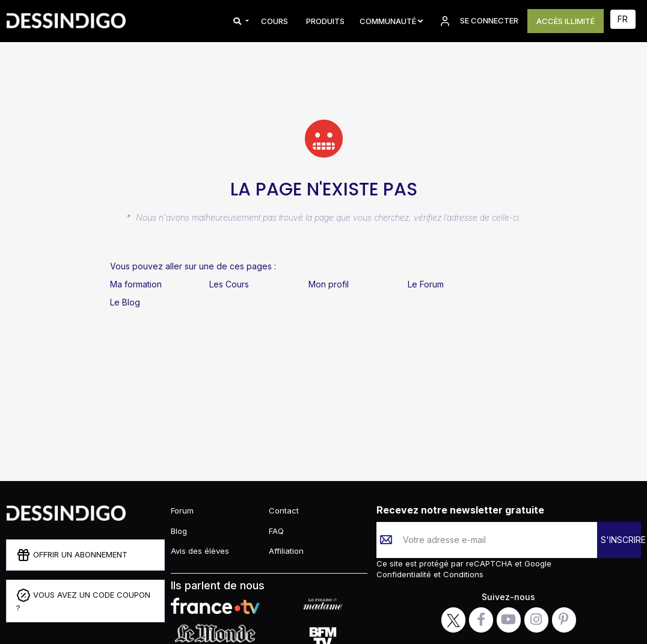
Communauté (391, 21)
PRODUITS (325, 21)
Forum (182, 511)
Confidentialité (405, 574)
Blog (179, 531)
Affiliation (286, 551)
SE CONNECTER (478, 21)
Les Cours (229, 284)
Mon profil (329, 284)
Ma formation (136, 284)
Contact (284, 511)
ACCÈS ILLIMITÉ (566, 21)
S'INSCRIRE (621, 540)
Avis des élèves (200, 551)
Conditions (462, 574)
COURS (274, 21)
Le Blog (125, 302)
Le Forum (426, 284)
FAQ (276, 531)
